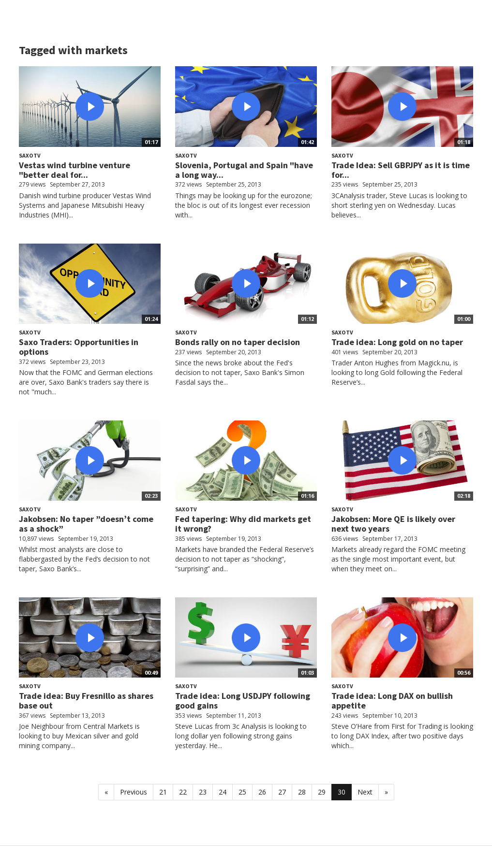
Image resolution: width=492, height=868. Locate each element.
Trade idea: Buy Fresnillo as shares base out (86, 701)
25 (242, 792)
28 (302, 792)
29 (322, 792)
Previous (134, 792)
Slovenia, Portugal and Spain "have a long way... (244, 170)
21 (163, 792)
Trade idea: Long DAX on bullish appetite (392, 701)
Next (365, 792)
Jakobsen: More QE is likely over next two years (393, 524)
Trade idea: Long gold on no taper (397, 342)
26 (262, 792)
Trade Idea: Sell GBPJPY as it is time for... (401, 170)
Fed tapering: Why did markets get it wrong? (243, 524)
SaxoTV (30, 155)
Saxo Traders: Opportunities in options (79, 347)
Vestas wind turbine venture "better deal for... (75, 170)
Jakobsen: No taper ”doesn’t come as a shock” (86, 524)
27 (282, 792)
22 (183, 792)
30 (342, 792)
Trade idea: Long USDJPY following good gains (243, 701)
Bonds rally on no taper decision (238, 342)
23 (203, 792)
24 (223, 792)
